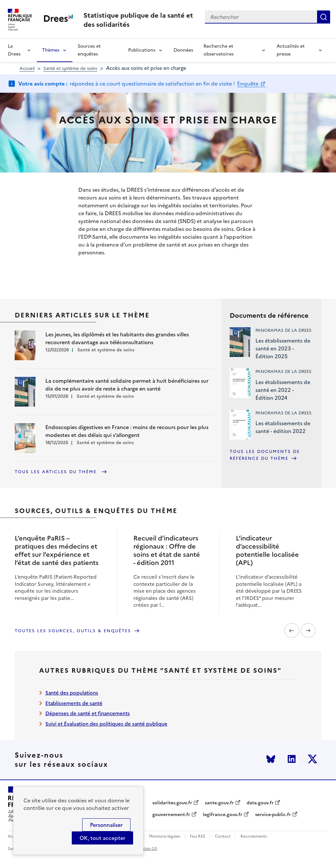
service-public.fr (273, 815)
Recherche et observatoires (219, 50)
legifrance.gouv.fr (223, 815)
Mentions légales (165, 836)
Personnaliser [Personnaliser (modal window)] (106, 825)
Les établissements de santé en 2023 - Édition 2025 (283, 348)
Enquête (248, 84)
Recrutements (254, 836)
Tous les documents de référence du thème (265, 455)
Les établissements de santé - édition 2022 (283, 427)
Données (183, 50)
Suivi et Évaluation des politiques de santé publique (106, 724)
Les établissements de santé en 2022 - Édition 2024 (283, 390)
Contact (223, 836)
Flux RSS (198, 836)
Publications (142, 50)
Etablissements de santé (74, 703)
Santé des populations (72, 693)
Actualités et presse (291, 50)
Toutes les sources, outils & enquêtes (73, 631)
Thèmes (51, 50)
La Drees (14, 50)
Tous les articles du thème (57, 472)
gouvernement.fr (171, 815)
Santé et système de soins (70, 68)
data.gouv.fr (260, 803)
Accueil (27, 68)
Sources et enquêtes (89, 50)
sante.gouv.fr (219, 803)
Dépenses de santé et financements (88, 713)
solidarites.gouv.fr (172, 803)
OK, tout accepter (102, 838)
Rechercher (324, 17)
